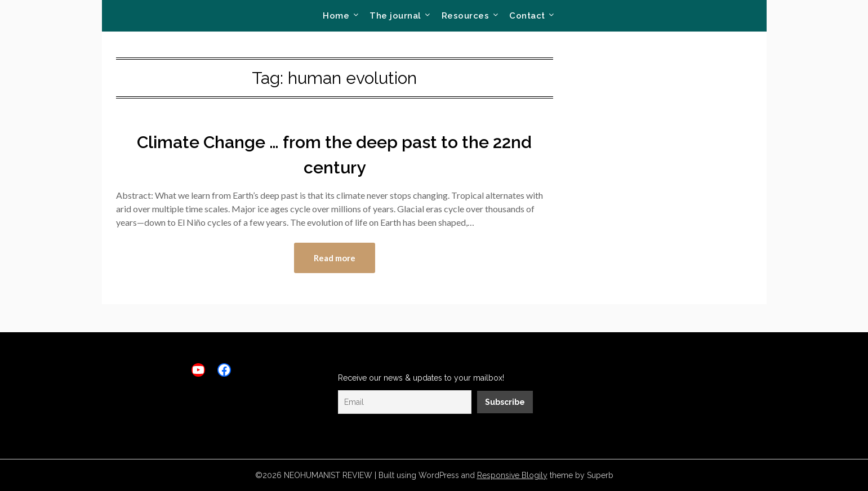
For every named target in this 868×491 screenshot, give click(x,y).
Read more (335, 258)
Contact (527, 16)
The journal (395, 16)
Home (336, 16)
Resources (466, 16)
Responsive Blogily (512, 475)
